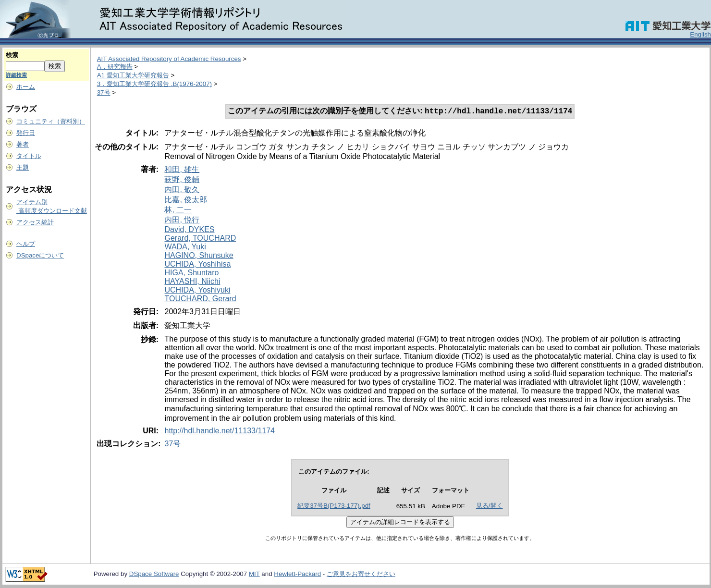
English (700, 34)
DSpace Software (154, 575)
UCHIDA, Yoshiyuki (197, 291)
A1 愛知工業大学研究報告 (133, 75)
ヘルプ (26, 244)
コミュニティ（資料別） (51, 121)
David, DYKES (189, 230)
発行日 (26, 133)
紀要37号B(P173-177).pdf (334, 507)
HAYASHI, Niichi (192, 282)
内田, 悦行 (182, 221)
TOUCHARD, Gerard (200, 300)
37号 (104, 92)
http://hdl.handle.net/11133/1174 (220, 432)
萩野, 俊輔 (182, 180)
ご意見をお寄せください (361, 575)
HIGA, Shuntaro (191, 274)
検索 (12, 55)
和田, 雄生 (182, 170)
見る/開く (490, 507)
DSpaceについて (40, 255)
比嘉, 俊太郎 (186, 201)
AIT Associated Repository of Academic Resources (169, 59)
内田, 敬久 (182, 190)
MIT (254, 575)
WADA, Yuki (185, 248)
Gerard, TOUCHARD (200, 239)
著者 (23, 144)
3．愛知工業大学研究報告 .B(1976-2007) (154, 84)
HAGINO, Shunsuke (199, 256)
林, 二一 (178, 211)
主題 (23, 167)
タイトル (29, 156)
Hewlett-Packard (297, 575)
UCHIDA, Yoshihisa (197, 265)
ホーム (26, 87)
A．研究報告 (115, 67)
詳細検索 (16, 75)
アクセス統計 (35, 222)
